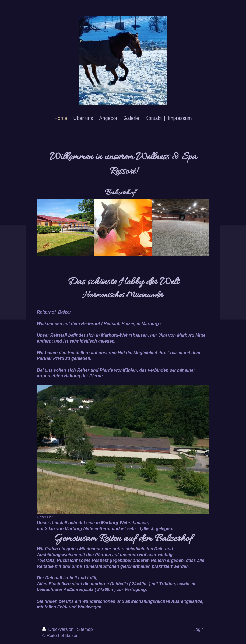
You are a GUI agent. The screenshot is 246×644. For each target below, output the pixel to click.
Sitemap (85, 629)
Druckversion (58, 629)
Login (198, 629)
